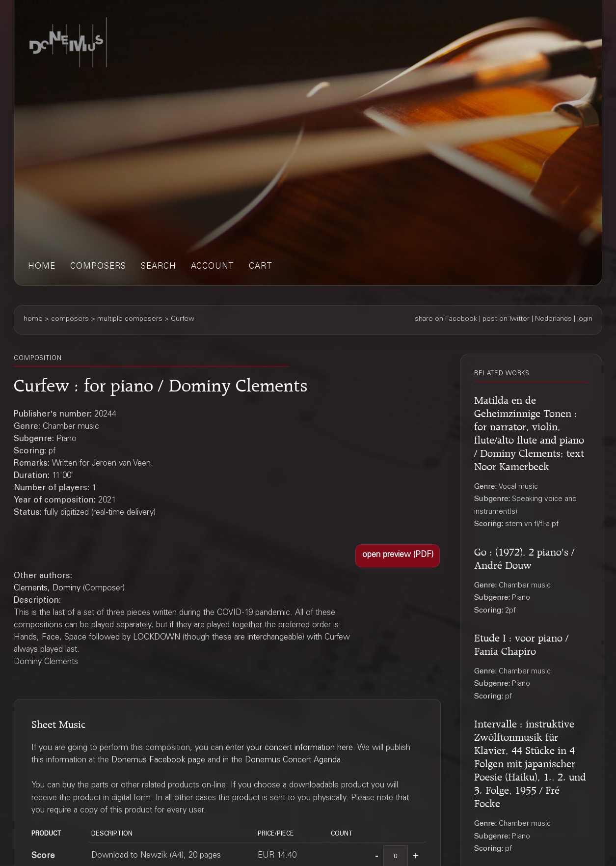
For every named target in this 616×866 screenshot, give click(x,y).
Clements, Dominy (47, 589)
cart (261, 267)
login (585, 319)
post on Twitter (506, 319)
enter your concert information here (289, 748)
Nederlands (553, 319)
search (159, 267)
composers (98, 267)
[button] (398, 556)
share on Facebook (446, 319)
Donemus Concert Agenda (293, 761)
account (213, 267)
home (42, 267)
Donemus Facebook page (158, 761)
